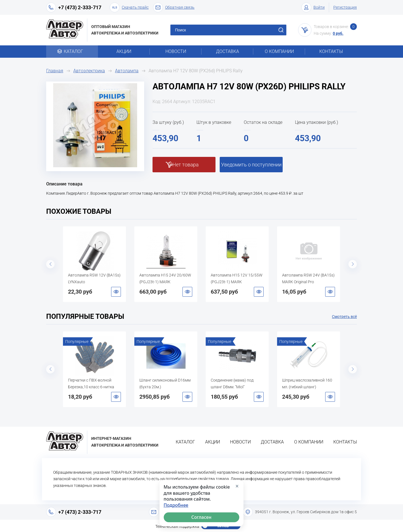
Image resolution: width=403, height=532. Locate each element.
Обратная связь (174, 7)
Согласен (201, 517)
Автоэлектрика (89, 71)
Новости (176, 51)
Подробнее (176, 505)
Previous (50, 264)
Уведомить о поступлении (251, 165)
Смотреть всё (344, 317)
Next (353, 264)
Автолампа (127, 71)
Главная (55, 71)
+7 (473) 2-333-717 (80, 7)
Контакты (331, 51)
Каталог (72, 51)
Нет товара (186, 165)
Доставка (228, 51)
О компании (279, 51)
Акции (124, 51)
